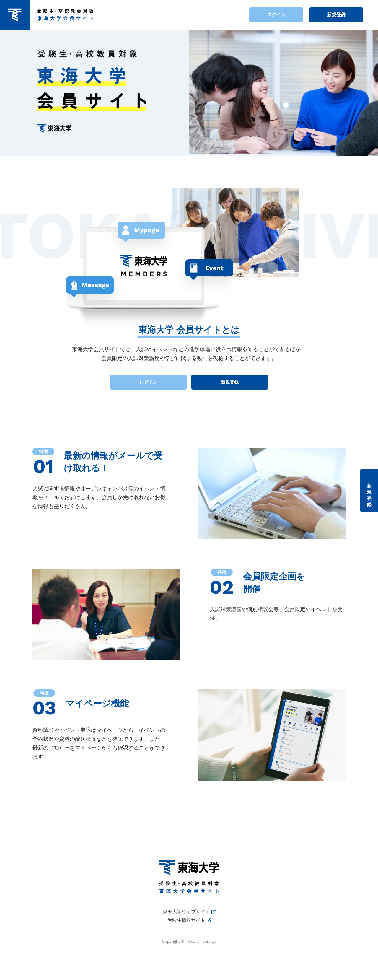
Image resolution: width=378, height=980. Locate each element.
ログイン (276, 15)
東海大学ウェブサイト (186, 912)
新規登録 (336, 15)
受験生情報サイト (186, 920)
